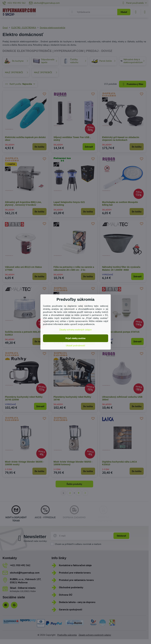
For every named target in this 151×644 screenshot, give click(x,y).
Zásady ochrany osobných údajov (75, 330)
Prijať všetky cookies (75, 338)
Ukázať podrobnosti (75, 345)
